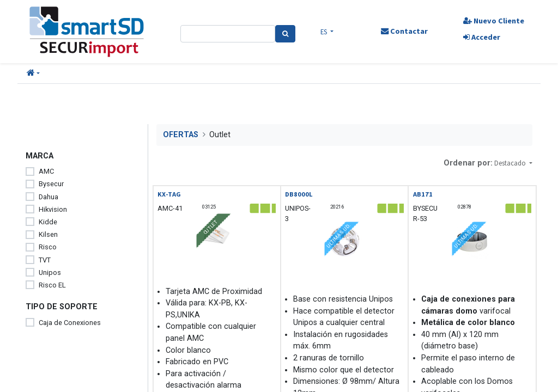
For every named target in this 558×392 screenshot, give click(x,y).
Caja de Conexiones (70, 323)
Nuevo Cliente (493, 21)
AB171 (423, 194)
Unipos (50, 272)
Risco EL (52, 285)
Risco (48, 247)
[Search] (285, 34)
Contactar (404, 31)
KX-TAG (169, 194)
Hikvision (53, 209)
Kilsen (48, 234)
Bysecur (51, 184)
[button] (33, 73)
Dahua (48, 197)
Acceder (481, 37)
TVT (45, 260)
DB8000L (299, 194)
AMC (46, 171)
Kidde (48, 222)
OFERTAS (181, 135)
